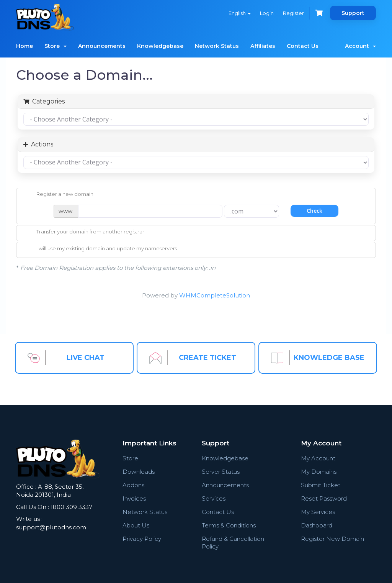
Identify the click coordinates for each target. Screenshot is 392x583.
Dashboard (317, 525)
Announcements (102, 46)
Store (56, 46)
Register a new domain (59, 195)
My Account (318, 458)
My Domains (319, 472)
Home (24, 46)
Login (267, 13)
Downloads (139, 472)
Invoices (134, 498)
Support (353, 13)
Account (360, 46)
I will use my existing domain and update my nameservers (100, 249)
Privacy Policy (142, 539)
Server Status (221, 472)
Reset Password (324, 498)
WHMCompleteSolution (215, 295)
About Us (136, 525)
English (240, 13)
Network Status (217, 46)
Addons (133, 485)
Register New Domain (332, 539)
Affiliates (263, 46)
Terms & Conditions (229, 525)
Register (293, 13)
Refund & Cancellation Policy (233, 543)
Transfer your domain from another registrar (84, 232)
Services (214, 498)
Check (314, 211)
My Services (318, 512)
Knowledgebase (160, 46)
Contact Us (303, 46)
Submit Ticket (321, 485)
